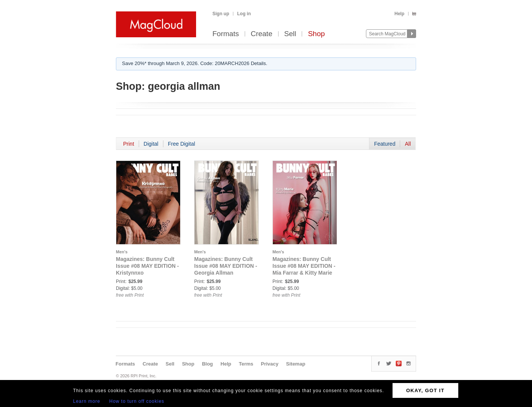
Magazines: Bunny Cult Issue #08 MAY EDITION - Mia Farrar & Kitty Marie (304, 266)
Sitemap (296, 364)
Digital (151, 144)
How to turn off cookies (137, 401)
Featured (385, 144)
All (408, 144)
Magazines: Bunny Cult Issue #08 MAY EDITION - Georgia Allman (226, 266)
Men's (122, 252)
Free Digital (182, 144)
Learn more (86, 401)
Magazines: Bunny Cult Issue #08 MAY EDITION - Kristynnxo (147, 266)
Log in (244, 14)
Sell (290, 34)
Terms (246, 364)
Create (262, 34)
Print (129, 144)
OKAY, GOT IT (425, 390)
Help (399, 14)
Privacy (270, 364)
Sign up (221, 14)
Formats (226, 34)
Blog (207, 364)
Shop (316, 34)
